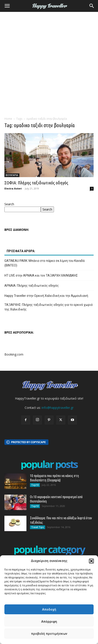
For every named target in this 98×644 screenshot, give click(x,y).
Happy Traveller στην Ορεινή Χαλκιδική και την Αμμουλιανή (46, 296)
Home (8, 119)
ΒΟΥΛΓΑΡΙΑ (12, 175)
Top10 (35, 485)
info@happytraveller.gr (58, 408)
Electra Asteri (13, 188)
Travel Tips (38, 527)
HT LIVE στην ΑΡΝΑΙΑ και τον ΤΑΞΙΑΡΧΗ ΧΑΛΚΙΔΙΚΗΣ (41, 275)
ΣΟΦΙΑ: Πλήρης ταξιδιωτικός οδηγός (36, 183)
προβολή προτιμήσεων (49, 634)
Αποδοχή (49, 609)
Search (9, 204)
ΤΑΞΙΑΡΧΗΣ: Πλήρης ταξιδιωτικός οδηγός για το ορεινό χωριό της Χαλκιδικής (49, 307)
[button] (91, 561)
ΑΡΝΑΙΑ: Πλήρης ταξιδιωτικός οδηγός (32, 286)
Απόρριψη (49, 622)
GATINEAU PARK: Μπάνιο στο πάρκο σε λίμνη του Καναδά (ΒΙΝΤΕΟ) (44, 263)
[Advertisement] (49, 63)
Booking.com (14, 354)
